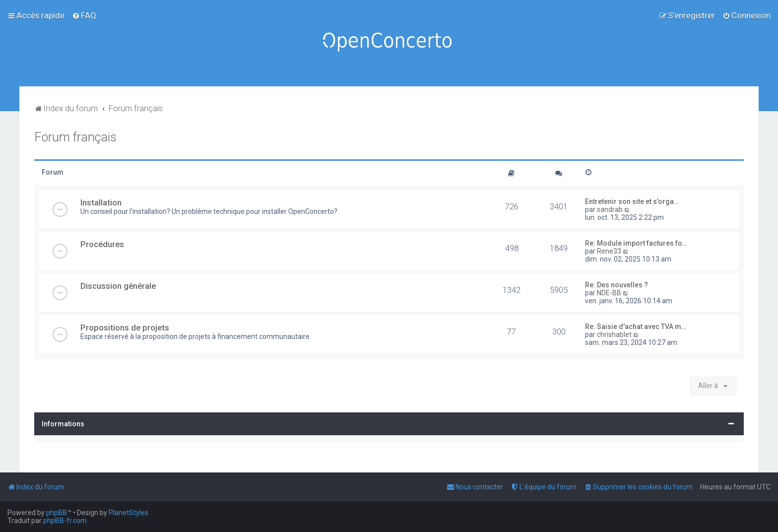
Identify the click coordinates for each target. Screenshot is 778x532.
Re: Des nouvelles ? (616, 285)
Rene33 (609, 251)
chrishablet (614, 334)
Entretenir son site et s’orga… (632, 201)
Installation (101, 202)
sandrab (610, 209)
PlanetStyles (129, 513)
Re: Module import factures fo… (636, 243)
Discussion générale (118, 286)
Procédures (102, 244)
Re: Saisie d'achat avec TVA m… (636, 327)
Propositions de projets (125, 328)
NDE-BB (609, 293)
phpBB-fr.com (65, 521)
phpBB (57, 513)
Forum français (75, 137)
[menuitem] (84, 15)
